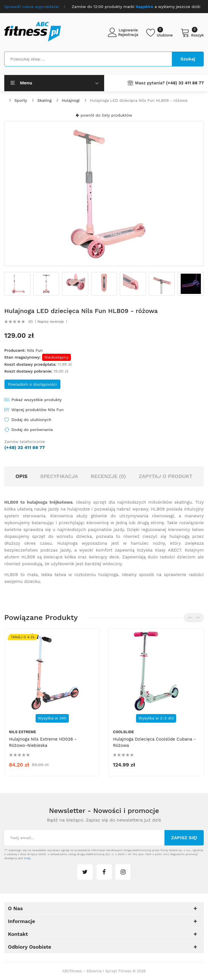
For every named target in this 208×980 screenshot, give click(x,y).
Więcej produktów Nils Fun (38, 410)
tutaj (27, 858)
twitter (85, 872)
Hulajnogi (71, 100)
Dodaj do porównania (32, 430)
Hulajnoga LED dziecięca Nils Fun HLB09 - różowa (139, 100)
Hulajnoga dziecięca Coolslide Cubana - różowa (154, 742)
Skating (44, 100)
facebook (104, 872)
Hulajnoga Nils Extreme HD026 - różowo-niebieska (43, 742)
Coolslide (123, 732)
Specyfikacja (59, 476)
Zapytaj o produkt (165, 476)
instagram (123, 872)
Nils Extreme (23, 732)
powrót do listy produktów (104, 115)
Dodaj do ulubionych (31, 420)
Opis (21, 476)
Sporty (21, 100)
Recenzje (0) (108, 476)
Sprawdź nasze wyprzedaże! (32, 7)
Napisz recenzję (51, 322)
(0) (31, 322)
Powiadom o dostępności (32, 384)
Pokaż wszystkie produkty (37, 400)
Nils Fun (35, 350)
